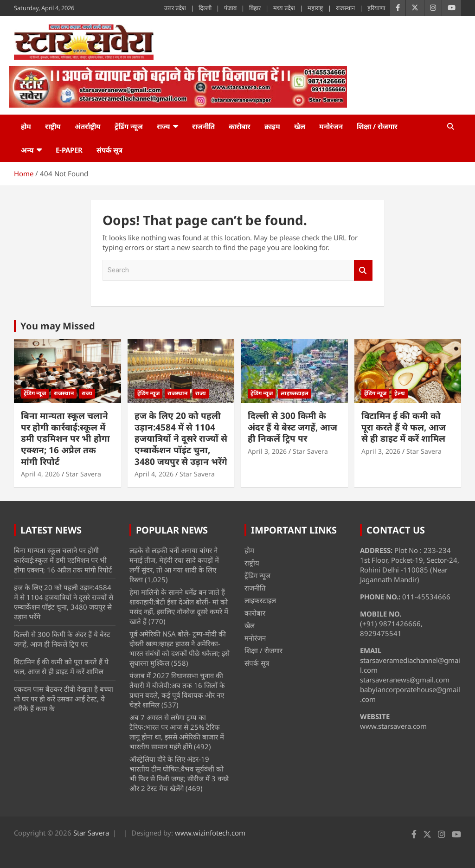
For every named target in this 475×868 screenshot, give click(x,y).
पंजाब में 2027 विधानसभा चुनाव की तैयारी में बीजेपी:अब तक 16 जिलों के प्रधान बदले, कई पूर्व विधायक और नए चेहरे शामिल (177, 690)
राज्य (164, 126)
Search (363, 270)
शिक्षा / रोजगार (377, 126)
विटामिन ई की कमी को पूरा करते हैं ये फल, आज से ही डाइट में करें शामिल (404, 427)
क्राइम (272, 126)
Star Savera (83, 474)
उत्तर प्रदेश (175, 8)
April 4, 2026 (40, 474)
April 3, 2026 (267, 451)
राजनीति (203, 126)
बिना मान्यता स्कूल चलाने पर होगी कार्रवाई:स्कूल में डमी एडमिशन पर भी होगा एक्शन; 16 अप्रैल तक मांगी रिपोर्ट (65, 439)
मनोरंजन (331, 126)
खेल (300, 126)
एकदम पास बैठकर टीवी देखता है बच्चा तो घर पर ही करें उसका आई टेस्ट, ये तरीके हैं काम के (64, 699)
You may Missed (58, 326)
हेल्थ (400, 393)
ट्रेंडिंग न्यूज (129, 126)
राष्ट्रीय (53, 126)
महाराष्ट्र (315, 8)
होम (26, 126)
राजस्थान (345, 8)
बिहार (255, 8)
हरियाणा (376, 8)
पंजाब (230, 8)
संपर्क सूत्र (109, 150)
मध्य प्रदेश (284, 8)
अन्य (27, 150)
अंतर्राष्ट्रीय (88, 126)
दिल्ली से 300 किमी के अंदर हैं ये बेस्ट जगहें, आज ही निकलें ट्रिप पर (292, 427)
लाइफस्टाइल (295, 393)
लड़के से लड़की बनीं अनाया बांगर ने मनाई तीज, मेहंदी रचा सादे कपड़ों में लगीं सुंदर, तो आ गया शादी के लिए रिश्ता (174, 565)
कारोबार (240, 126)
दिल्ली (205, 8)
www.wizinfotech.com (210, 833)
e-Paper (69, 150)
